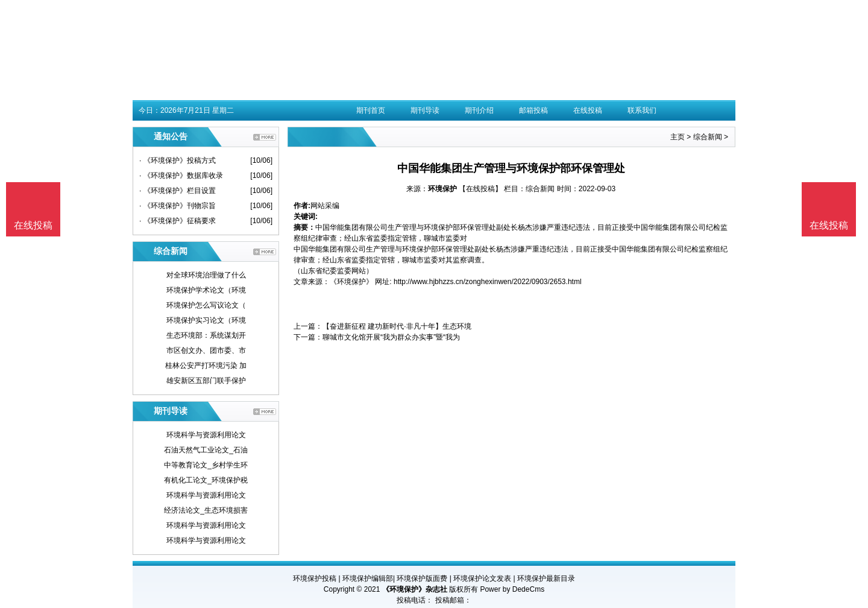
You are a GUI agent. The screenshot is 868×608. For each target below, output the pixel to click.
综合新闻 (708, 137)
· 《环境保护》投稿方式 (178, 160)
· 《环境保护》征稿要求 (178, 221)
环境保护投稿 (315, 578)
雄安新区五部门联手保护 (206, 381)
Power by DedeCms (512, 589)
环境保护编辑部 (368, 578)
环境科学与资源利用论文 (206, 435)
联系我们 (642, 110)
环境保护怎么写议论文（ (206, 305)
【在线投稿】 (480, 189)
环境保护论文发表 (482, 578)
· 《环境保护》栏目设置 (178, 191)
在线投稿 (588, 110)
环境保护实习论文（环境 (206, 320)
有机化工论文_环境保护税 (206, 480)
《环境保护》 (351, 282)
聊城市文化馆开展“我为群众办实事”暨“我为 (391, 337)
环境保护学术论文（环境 (206, 290)
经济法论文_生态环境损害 (206, 510)
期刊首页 (371, 110)
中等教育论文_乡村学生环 (206, 465)
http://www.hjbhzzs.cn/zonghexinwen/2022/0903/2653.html (488, 282)
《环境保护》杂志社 (415, 589)
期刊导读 (425, 110)
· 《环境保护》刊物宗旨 (178, 206)
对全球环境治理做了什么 (206, 275)
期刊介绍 (479, 110)
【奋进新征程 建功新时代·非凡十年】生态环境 (397, 326)
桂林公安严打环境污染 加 (206, 366)
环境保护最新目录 (546, 578)
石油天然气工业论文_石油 (206, 450)
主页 (678, 137)
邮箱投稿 (533, 110)
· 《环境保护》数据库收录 (181, 176)
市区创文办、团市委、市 (206, 350)
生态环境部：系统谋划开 (206, 335)
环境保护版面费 (422, 578)
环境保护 (442, 189)
